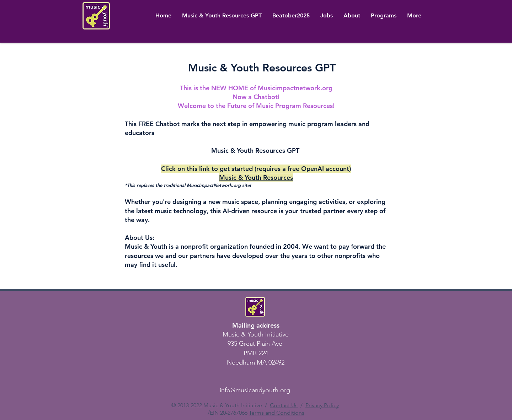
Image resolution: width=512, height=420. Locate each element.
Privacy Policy (322, 405)
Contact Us (284, 405)
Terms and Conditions (277, 413)
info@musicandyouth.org (255, 390)
